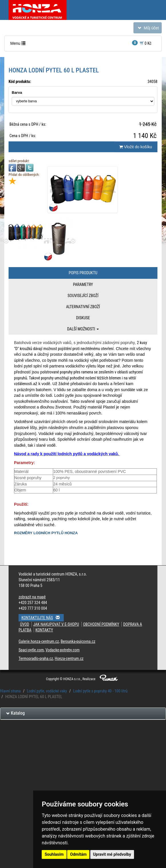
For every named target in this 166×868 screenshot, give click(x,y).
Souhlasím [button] (54, 854)
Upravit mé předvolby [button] (112, 854)
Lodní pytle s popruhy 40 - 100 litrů (100, 691)
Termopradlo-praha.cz (36, 658)
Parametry (83, 284)
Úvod (25, 624)
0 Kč (142, 43)
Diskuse (83, 318)
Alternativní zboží (83, 307)
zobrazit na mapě (32, 597)
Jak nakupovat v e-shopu (56, 624)
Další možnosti (83, 329)
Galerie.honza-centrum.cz (39, 641)
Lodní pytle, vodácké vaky (47, 691)
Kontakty (44, 630)
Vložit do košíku (136, 147)
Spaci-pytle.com (31, 650)
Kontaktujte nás (43, 618)
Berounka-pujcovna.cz (78, 641)
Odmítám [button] (78, 854)
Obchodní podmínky (101, 624)
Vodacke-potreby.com (62, 650)
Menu (19, 45)
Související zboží (83, 296)
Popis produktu (83, 273)
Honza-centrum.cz (69, 658)
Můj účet (147, 29)
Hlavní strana (10, 691)
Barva (17, 93)
